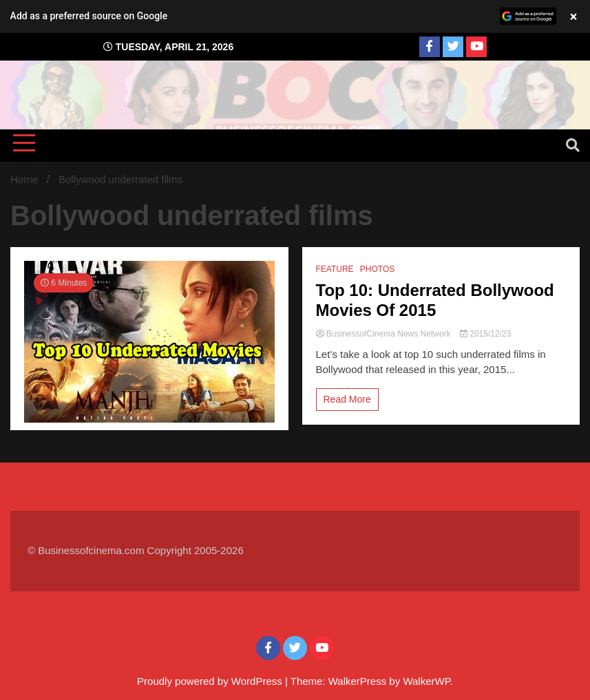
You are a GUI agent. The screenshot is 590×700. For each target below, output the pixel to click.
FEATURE (335, 269)
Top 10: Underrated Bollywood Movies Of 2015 (435, 300)
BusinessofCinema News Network (384, 334)
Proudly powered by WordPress (211, 681)
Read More (347, 399)
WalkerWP (426, 681)
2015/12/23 (485, 334)
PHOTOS (377, 269)
